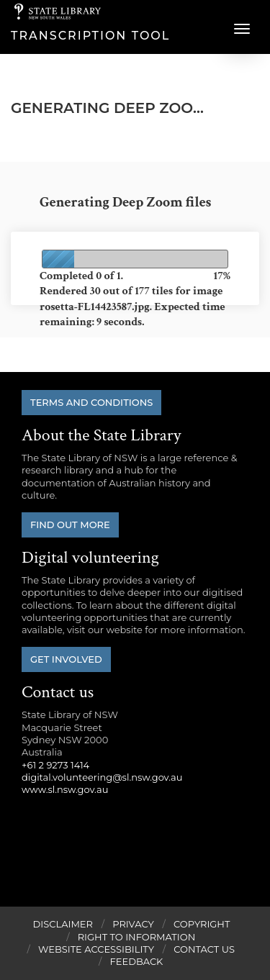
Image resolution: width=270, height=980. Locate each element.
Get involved (66, 659)
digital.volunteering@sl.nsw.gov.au (102, 777)
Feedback (137, 961)
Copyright (202, 924)
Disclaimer (63, 924)
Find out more (70, 525)
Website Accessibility (96, 949)
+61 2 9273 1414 (55, 765)
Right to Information (137, 937)
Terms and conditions (91, 402)
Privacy (133, 924)
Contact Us (204, 949)
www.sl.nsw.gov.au (65, 789)
